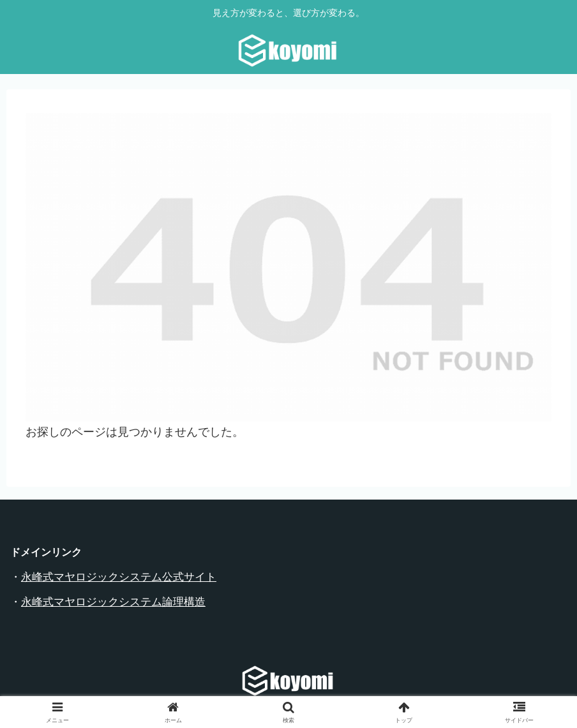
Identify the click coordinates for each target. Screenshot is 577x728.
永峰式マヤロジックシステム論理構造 (113, 602)
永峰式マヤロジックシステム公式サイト (119, 577)
